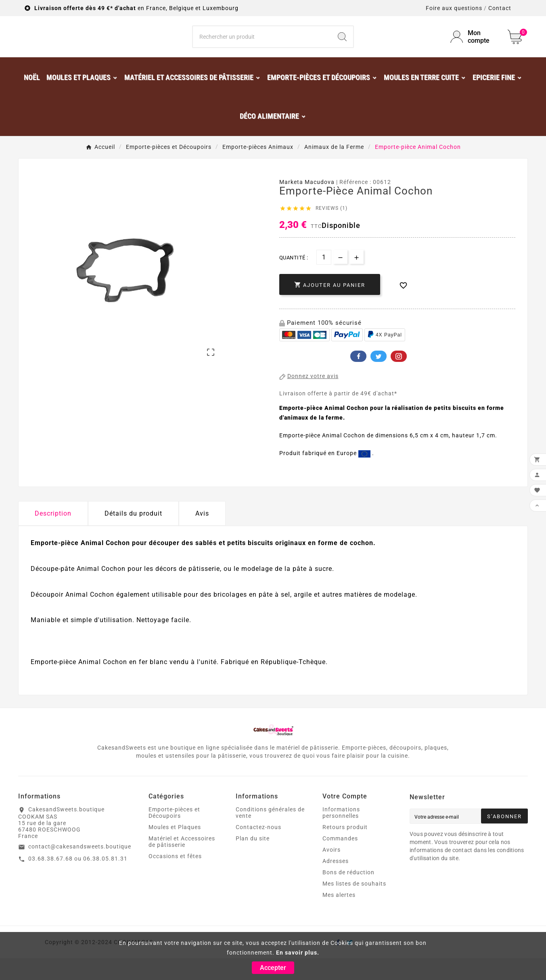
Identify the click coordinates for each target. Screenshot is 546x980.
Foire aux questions (454, 8)
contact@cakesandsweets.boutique (80, 868)
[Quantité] (324, 279)
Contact (500, 8)
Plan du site (253, 860)
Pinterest (399, 378)
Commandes (340, 860)
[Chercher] (262, 48)
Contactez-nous (258, 849)
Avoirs (332, 871)
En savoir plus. (298, 953)
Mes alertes (339, 917)
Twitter (379, 378)
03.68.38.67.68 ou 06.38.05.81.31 (78, 880)
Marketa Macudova (307, 204)
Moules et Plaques (175, 849)
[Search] (342, 48)
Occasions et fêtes (175, 878)
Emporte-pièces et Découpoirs (174, 834)
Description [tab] (53, 535)
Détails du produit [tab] (133, 535)
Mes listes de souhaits (354, 905)
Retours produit (345, 849)
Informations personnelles (341, 834)
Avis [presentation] (202, 535)
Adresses (336, 883)
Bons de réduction (348, 894)
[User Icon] (474, 48)
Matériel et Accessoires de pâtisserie (182, 863)
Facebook (358, 378)
